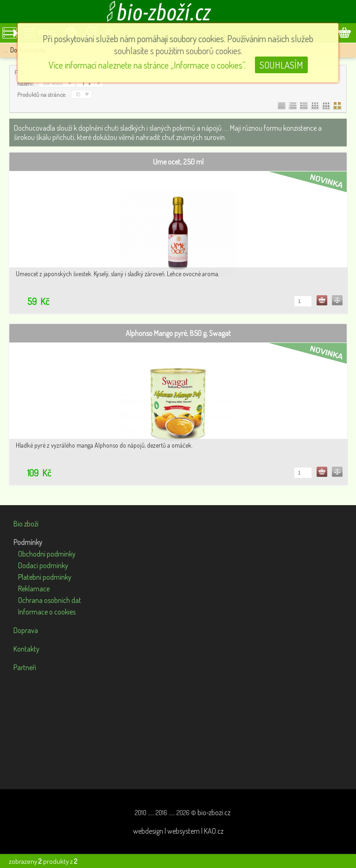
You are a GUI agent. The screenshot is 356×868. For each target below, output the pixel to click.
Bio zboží (26, 524)
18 (78, 94)
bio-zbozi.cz (214, 812)
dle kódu (53, 83)
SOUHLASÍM (281, 65)
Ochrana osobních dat (50, 600)
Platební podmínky (45, 577)
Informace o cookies (47, 612)
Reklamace (34, 589)
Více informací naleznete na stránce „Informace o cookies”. (147, 65)
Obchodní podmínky (47, 554)
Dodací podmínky (43, 565)
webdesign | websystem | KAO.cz (178, 831)
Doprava (26, 630)
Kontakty (26, 649)
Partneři (25, 667)
